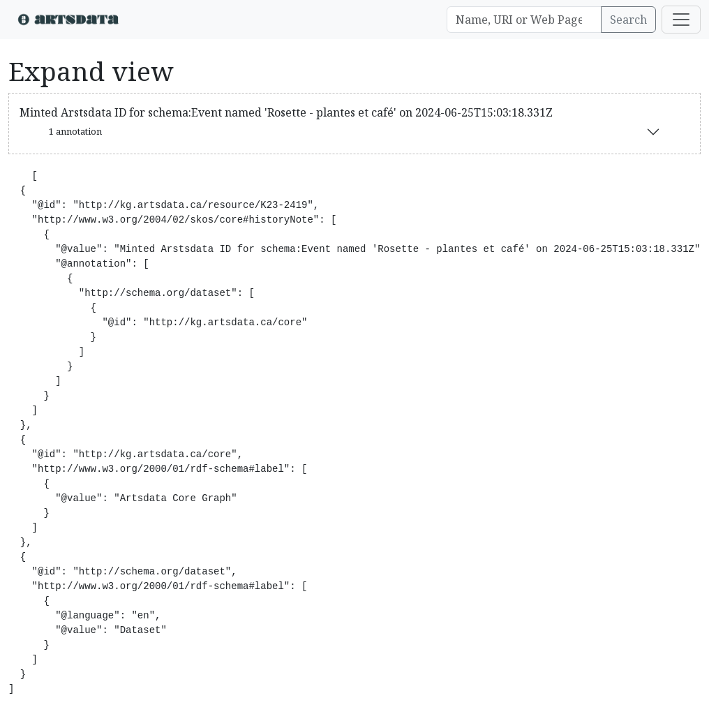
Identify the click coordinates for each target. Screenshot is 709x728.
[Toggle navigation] (681, 20)
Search (628, 20)
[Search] (524, 20)
